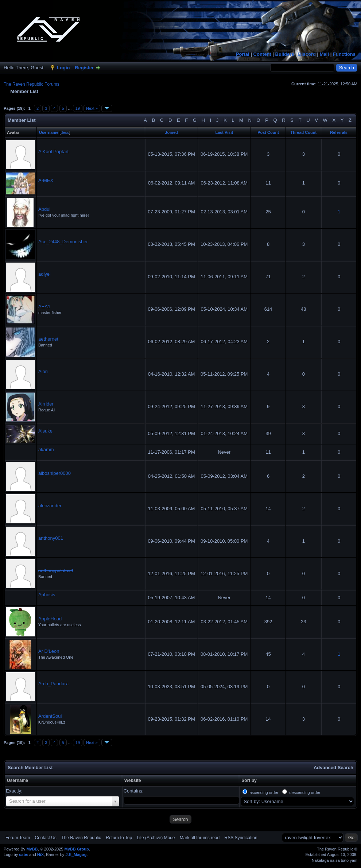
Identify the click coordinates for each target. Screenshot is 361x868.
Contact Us (45, 838)
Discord (307, 54)
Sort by (249, 780)
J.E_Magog (76, 855)
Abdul (44, 209)
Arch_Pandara (53, 684)
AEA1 (44, 307)
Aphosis (47, 595)
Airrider (46, 404)
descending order (305, 793)
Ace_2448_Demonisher (63, 242)
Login (63, 68)
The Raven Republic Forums (32, 84)
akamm (46, 449)
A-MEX (46, 180)
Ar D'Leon (49, 651)
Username (18, 780)
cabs (24, 855)
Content (262, 54)
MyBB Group (76, 849)
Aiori (43, 371)
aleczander (50, 506)
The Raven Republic (81, 838)
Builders (285, 54)
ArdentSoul (50, 716)
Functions (344, 54)
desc (65, 132)
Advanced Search (333, 768)
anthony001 (51, 538)
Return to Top (119, 838)
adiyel (44, 274)
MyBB (32, 849)
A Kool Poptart (53, 152)
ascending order (264, 793)
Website (133, 780)
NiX (40, 855)
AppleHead (50, 619)
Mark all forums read (200, 838)
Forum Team (18, 838)
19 (78, 108)
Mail (324, 54)
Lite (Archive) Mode (156, 838)
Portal (243, 54)
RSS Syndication (241, 838)
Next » (92, 108)
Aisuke (45, 431)
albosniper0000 (55, 473)
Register (84, 68)
